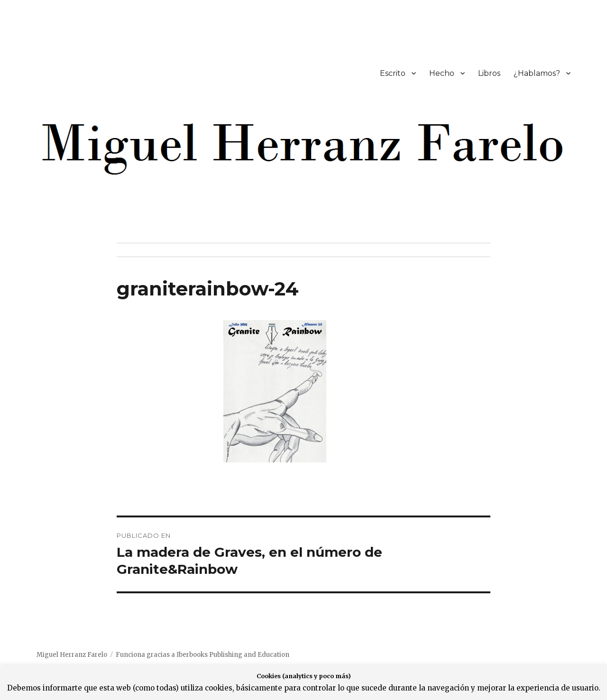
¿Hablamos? (537, 73)
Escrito (393, 73)
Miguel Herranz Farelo (72, 655)
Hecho (442, 73)
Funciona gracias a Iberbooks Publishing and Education (202, 655)
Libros (489, 73)
